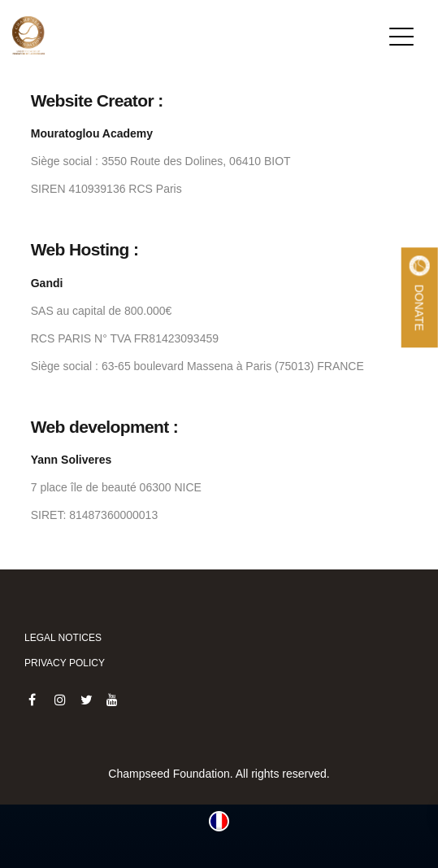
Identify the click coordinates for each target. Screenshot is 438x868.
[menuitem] (219, 821)
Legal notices (63, 638)
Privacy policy (65, 663)
